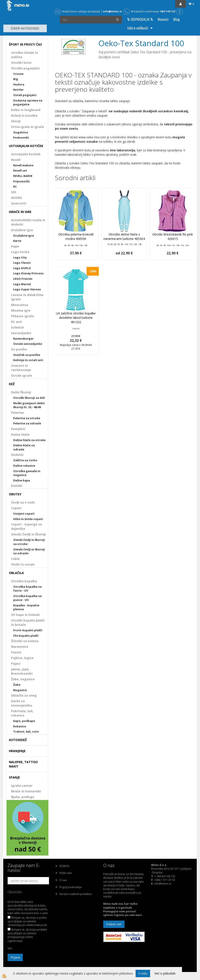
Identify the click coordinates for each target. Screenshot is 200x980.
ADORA (16, 198)
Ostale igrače (22, 375)
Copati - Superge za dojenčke (26, 526)
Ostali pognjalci (25, 95)
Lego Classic (22, 263)
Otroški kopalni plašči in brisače (28, 623)
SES (14, 192)
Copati (16, 508)
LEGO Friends (23, 279)
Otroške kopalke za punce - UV (27, 598)
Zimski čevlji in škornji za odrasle (29, 551)
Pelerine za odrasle (27, 423)
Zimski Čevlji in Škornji (28, 534)
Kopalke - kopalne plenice (26, 607)
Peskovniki (21, 137)
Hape (15, 246)
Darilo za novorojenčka (22, 703)
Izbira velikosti (138, 28)
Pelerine (17, 413)
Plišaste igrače (23, 316)
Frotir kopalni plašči (28, 630)
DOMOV (64, 866)
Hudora (19, 84)
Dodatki (17, 455)
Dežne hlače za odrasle (24, 447)
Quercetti (19, 203)
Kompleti (18, 429)
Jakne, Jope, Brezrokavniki (22, 671)
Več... (11, 948)
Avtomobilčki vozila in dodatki (28, 222)
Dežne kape (22, 480)
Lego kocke (20, 252)
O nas (63, 880)
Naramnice (20, 647)
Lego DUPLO (22, 268)
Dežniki (17, 486)
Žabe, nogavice (23, 679)
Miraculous (20, 305)
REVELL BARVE (23, 176)
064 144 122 (168, 11)
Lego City (20, 257)
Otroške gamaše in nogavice (27, 473)
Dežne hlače (20, 434)
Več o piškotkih (165, 973)
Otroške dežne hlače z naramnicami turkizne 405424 (124, 236)
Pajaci (16, 663)
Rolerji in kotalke (24, 115)
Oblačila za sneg (24, 695)
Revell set (20, 170)
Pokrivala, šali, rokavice (22, 713)
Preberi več (114, 924)
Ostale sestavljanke (28, 344)
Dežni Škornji (21, 392)
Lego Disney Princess (28, 273)
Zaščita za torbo (25, 460)
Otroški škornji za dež (29, 398)
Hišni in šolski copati (28, 519)
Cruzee (18, 74)
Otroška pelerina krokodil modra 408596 (76, 236)
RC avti (16, 322)
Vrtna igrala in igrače (28, 127)
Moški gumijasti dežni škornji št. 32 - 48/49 (29, 405)
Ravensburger (23, 339)
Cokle (15, 559)
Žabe (17, 685)
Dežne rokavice (24, 466)
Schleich (17, 327)
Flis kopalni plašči (26, 636)
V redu (143, 973)
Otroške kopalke (24, 581)
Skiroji (16, 121)
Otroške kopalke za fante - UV (27, 589)
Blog (176, 19)
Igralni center (22, 786)
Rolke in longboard (26, 110)
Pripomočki (21, 181)
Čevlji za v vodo (23, 502)
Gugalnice (21, 132)
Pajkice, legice (22, 658)
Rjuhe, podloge (23, 797)
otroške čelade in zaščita (25, 55)
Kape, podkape (24, 721)
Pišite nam (66, 873)
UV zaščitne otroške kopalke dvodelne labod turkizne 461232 (76, 318)
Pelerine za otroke (27, 418)
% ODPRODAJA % (140, 19)
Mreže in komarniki (26, 791)
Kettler (18, 90)
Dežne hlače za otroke (29, 440)
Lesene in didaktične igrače (27, 297)
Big (16, 79)
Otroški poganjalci (25, 68)
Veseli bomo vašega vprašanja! (77, 11)
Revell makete (23, 165)
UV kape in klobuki (25, 615)
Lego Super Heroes (27, 289)
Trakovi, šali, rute (26, 731)
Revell (16, 160)
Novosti (163, 19)
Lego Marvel (22, 284)
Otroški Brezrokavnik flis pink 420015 (173, 236)
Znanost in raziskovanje (21, 368)
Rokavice (20, 726)
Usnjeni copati (24, 514)
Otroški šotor (21, 63)
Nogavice (20, 690)
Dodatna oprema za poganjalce (28, 102)
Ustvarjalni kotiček (26, 154)
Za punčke (19, 349)
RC (15, 187)
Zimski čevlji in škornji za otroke (29, 542)
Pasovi (16, 652)
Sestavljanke (21, 333)
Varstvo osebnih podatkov (76, 894)
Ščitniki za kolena (25, 641)
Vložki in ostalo (23, 564)
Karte (17, 241)
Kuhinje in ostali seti (28, 360)
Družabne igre (22, 230)
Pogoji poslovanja (70, 887)
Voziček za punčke (27, 355)
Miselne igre (21, 310)
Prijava (15, 957)
